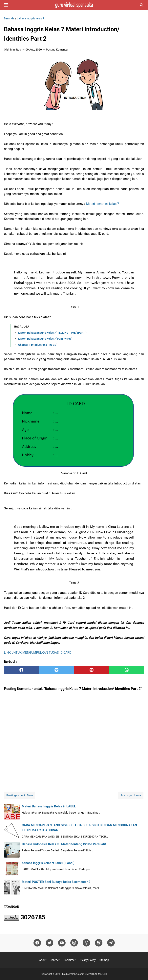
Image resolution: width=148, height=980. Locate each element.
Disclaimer (69, 960)
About (43, 960)
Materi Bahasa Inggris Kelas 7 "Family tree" (45, 339)
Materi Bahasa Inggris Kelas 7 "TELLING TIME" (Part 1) (52, 333)
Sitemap (104, 960)
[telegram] (111, 943)
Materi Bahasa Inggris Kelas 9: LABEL (49, 806)
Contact (55, 960)
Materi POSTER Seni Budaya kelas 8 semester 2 (56, 882)
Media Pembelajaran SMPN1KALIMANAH (85, 974)
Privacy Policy (87, 960)
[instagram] (74, 943)
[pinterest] (92, 670)
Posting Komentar (57, 50)
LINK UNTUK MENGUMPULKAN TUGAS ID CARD (38, 653)
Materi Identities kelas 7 (103, 204)
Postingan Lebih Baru (20, 795)
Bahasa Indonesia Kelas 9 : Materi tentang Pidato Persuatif (64, 844)
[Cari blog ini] (142, 5)
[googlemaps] (99, 943)
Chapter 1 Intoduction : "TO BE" (38, 345)
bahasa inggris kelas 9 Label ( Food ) (48, 863)
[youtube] (62, 943)
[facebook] (21, 670)
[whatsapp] (127, 670)
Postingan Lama (131, 795)
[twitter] (57, 670)
